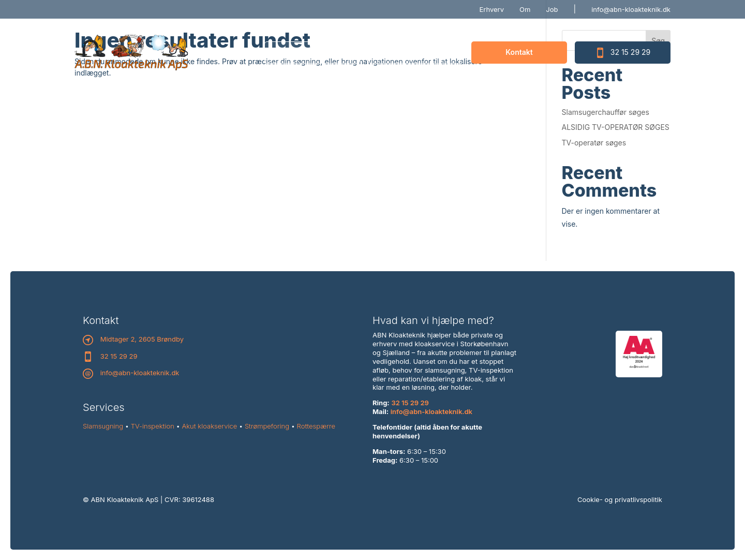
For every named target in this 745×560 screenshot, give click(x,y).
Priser (416, 52)
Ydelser (312, 52)
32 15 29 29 (623, 53)
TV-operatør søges (594, 143)
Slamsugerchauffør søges (606, 112)
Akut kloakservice (210, 426)
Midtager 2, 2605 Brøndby (142, 339)
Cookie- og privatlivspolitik (620, 499)
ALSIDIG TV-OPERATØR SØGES (616, 127)
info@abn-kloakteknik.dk (631, 9)
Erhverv (492, 9)
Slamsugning (103, 426)
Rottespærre (316, 426)
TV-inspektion (153, 426)
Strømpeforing (267, 426)
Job (552, 9)
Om (525, 9)
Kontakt (519, 52)
